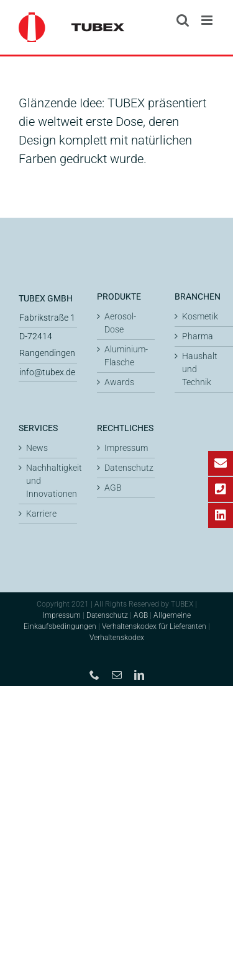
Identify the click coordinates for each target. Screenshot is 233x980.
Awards (119, 382)
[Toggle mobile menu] (208, 20)
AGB (113, 488)
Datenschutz (127, 468)
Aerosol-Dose (120, 323)
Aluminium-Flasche (126, 356)
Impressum (126, 448)
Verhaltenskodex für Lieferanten (154, 626)
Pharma (198, 336)
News (37, 448)
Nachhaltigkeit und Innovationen (48, 481)
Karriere (41, 514)
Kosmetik (200, 316)
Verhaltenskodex (117, 638)
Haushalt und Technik (200, 369)
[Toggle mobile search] (183, 20)
